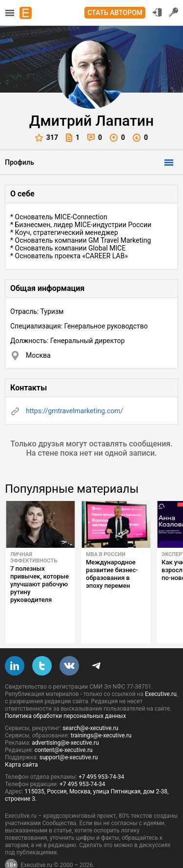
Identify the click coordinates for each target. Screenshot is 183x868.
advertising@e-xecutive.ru (65, 720)
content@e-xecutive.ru (64, 727)
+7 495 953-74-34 (102, 754)
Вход (157, 12)
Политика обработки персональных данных (65, 693)
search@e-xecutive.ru (90, 705)
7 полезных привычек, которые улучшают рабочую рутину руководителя (40, 584)
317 (47, 138)
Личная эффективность (34, 558)
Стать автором (115, 13)
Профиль (20, 162)
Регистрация (174, 12)
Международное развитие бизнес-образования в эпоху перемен (112, 574)
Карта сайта (21, 742)
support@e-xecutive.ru (69, 734)
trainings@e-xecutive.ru (101, 713)
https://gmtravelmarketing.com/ (74, 411)
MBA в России (106, 554)
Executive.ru (161, 671)
